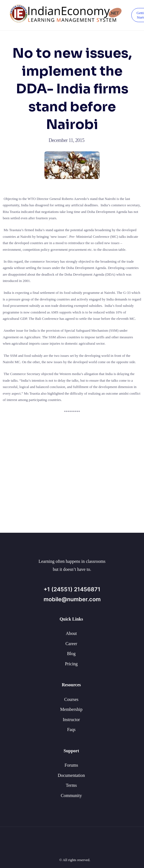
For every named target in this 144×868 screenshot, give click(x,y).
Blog (71, 654)
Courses (71, 699)
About (71, 633)
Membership (71, 709)
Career (71, 644)
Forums (71, 765)
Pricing (71, 664)
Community (71, 796)
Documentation (71, 775)
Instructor (71, 720)
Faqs (71, 730)
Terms (71, 785)
